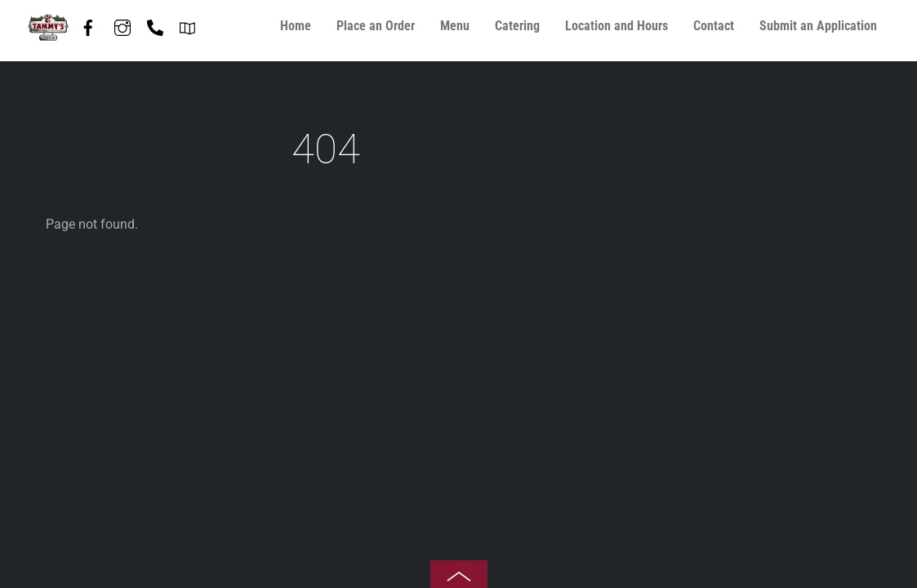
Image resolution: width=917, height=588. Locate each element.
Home (296, 26)
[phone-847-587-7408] (155, 24)
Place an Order (376, 26)
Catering (517, 26)
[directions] (188, 24)
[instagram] (122, 24)
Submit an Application (818, 26)
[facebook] (88, 24)
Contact (714, 26)
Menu (455, 26)
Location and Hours (617, 26)
